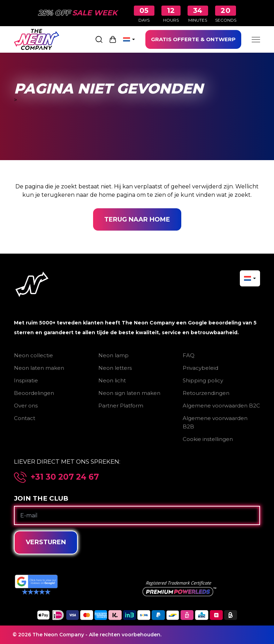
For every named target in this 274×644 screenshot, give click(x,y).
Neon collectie (33, 355)
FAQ (189, 355)
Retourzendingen (206, 393)
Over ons (26, 406)
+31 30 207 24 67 (65, 477)
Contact (25, 418)
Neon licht (112, 380)
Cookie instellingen (208, 439)
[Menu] (256, 39)
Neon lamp (113, 355)
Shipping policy (203, 380)
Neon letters (115, 368)
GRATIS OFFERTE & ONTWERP (193, 39)
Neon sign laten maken (129, 393)
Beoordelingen (34, 393)
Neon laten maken (39, 368)
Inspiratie (26, 380)
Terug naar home (137, 219)
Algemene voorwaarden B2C (221, 406)
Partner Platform (121, 406)
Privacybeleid (200, 368)
